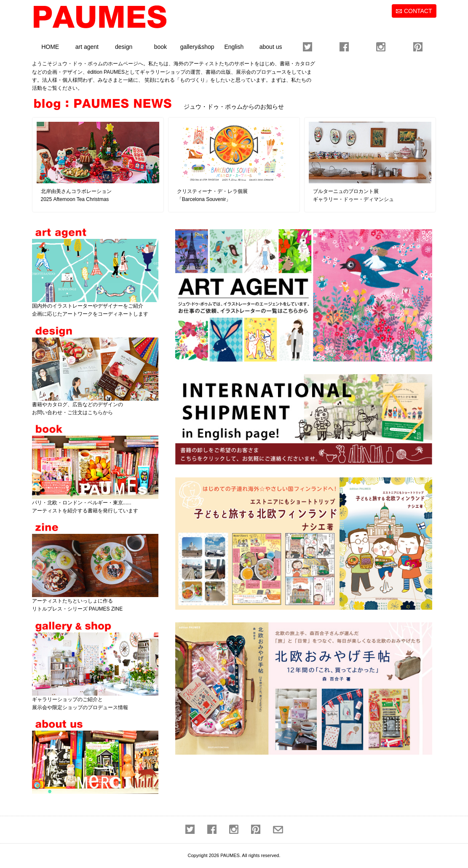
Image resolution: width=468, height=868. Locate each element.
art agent (87, 47)
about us (271, 47)
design (124, 47)
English (234, 47)
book (160, 47)
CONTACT (418, 11)
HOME (50, 47)
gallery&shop (197, 47)
